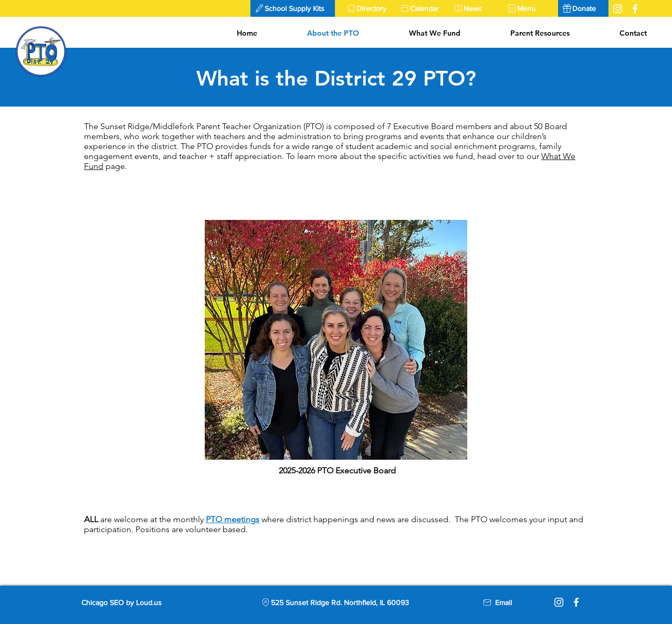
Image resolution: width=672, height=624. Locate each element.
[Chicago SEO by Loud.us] (130, 602)
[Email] (503, 602)
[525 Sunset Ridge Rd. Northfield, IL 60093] (334, 602)
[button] (293, 8)
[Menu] (530, 8)
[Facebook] (576, 602)
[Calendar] (423, 8)
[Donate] (583, 8)
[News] (476, 8)
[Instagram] (559, 602)
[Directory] (369, 8)
